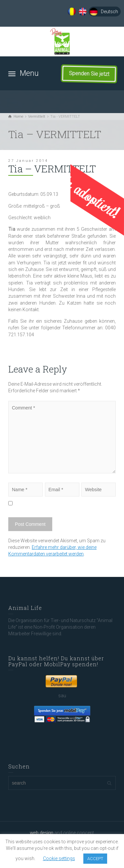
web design (42, 833)
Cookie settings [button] (59, 858)
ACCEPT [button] (95, 859)
